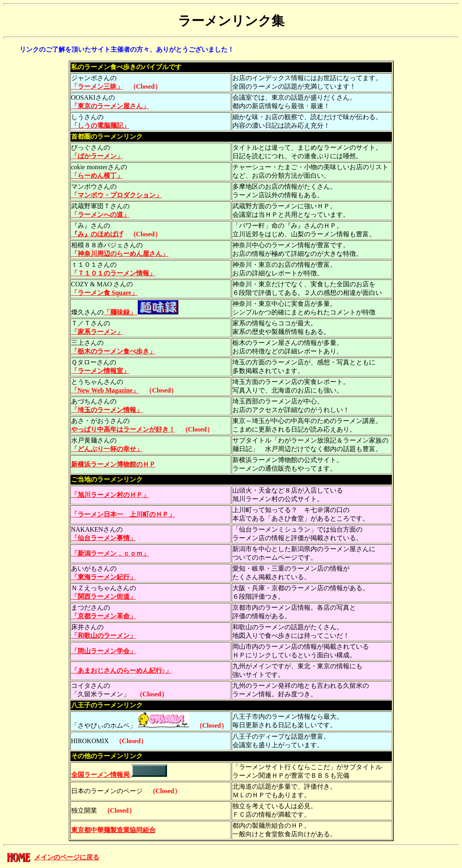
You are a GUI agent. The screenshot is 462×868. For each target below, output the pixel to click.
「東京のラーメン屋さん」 (110, 106)
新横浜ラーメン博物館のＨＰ (113, 464)
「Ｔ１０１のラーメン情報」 (113, 273)
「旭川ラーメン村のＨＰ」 (110, 495)
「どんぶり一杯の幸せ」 (107, 449)
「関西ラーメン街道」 (104, 596)
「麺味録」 (141, 312)
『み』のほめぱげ (97, 234)
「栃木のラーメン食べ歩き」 (113, 351)
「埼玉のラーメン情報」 (107, 410)
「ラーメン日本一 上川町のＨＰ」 (123, 514)
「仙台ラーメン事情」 (104, 538)
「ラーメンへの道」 (100, 215)
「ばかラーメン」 (97, 156)
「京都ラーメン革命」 (104, 616)
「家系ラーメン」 (97, 332)
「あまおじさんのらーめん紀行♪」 (121, 671)
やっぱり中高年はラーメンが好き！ (123, 429)
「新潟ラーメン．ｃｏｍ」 (110, 553)
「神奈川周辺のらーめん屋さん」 (120, 254)
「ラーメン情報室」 (100, 371)
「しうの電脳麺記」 (100, 125)
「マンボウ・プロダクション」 (117, 195)
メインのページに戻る (67, 857)
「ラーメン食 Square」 (105, 293)
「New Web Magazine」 (105, 390)
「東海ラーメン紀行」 (104, 577)
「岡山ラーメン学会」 (104, 651)
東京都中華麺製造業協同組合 (113, 830)
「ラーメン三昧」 (97, 86)
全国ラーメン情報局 (119, 775)
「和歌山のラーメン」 (104, 636)
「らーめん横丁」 (97, 176)
